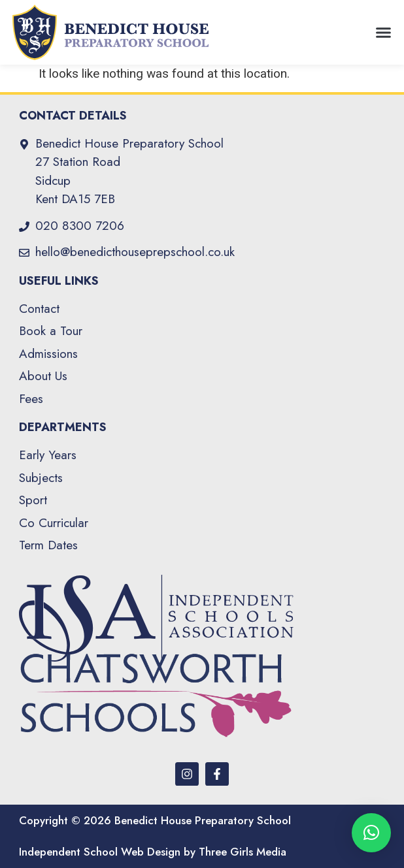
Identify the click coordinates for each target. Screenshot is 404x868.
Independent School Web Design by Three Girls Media (153, 852)
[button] (384, 33)
